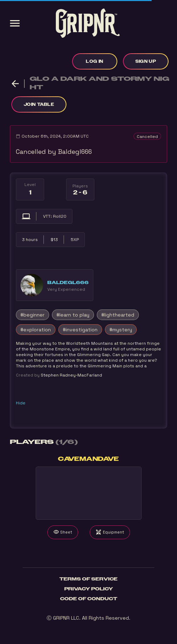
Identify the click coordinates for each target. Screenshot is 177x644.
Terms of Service (88, 579)
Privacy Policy (89, 589)
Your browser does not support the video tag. (89, 493)
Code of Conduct (89, 599)
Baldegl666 (68, 283)
